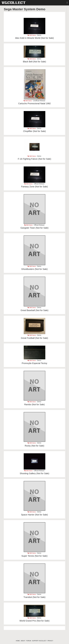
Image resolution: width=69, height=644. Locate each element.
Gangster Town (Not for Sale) (34, 228)
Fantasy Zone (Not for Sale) (34, 187)
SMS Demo (32, 35)
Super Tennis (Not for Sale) (34, 556)
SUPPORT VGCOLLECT (39, 641)
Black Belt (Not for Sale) (34, 62)
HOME (18, 641)
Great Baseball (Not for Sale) (34, 310)
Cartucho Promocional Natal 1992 (34, 103)
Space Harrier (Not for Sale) (34, 515)
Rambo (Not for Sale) (34, 404)
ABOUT (23, 641)
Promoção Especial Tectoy (34, 363)
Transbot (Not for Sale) (34, 597)
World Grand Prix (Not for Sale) (34, 621)
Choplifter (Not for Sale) (34, 131)
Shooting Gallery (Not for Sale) (34, 473)
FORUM (29, 641)
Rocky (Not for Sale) (34, 446)
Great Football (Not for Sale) (34, 338)
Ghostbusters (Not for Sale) (34, 269)
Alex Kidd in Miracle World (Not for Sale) (34, 38)
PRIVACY (50, 641)
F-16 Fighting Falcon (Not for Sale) (34, 159)
